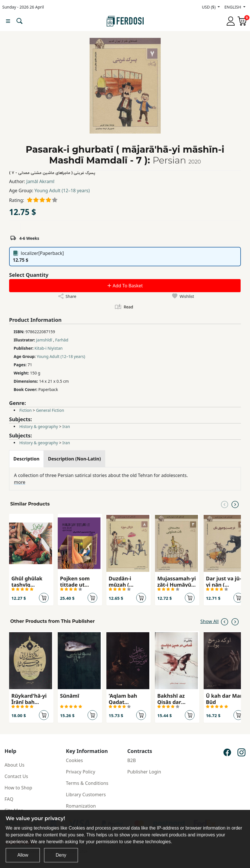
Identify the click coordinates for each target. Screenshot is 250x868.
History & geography (39, 426)
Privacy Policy (81, 772)
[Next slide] (235, 504)
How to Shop (18, 788)
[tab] (26, 459)
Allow (23, 855)
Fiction (25, 410)
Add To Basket (125, 286)
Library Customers (86, 795)
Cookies (75, 760)
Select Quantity (29, 275)
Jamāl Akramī (41, 181)
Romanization (81, 806)
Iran (66, 426)
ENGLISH (233, 7)
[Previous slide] (225, 504)
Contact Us (16, 776)
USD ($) (209, 7)
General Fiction (50, 410)
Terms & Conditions (87, 783)
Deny (61, 855)
